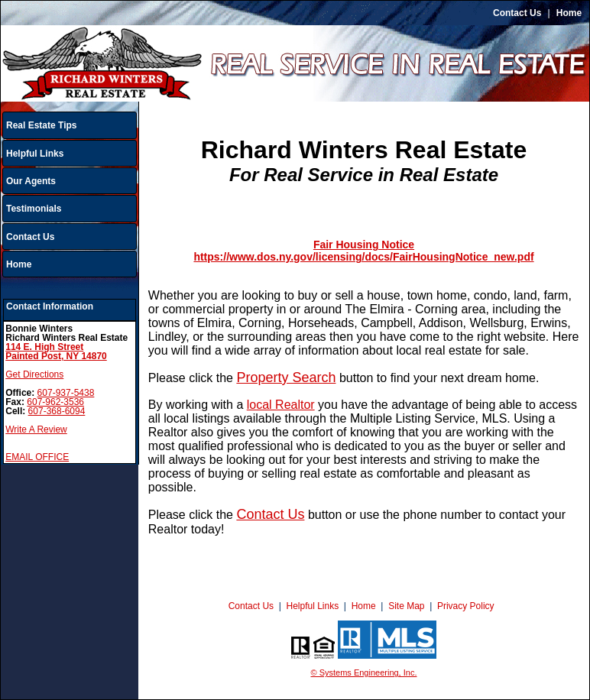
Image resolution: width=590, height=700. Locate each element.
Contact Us (517, 13)
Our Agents (31, 181)
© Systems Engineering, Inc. (364, 672)
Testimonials (34, 209)
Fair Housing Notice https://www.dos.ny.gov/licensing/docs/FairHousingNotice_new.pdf (363, 251)
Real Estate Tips (41, 125)
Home (569, 13)
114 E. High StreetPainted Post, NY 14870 (56, 352)
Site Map (406, 606)
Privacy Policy (466, 606)
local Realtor (281, 405)
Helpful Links (35, 154)
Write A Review (36, 429)
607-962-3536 (55, 402)
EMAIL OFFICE (37, 457)
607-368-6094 (57, 411)
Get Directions (34, 374)
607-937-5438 (66, 393)
